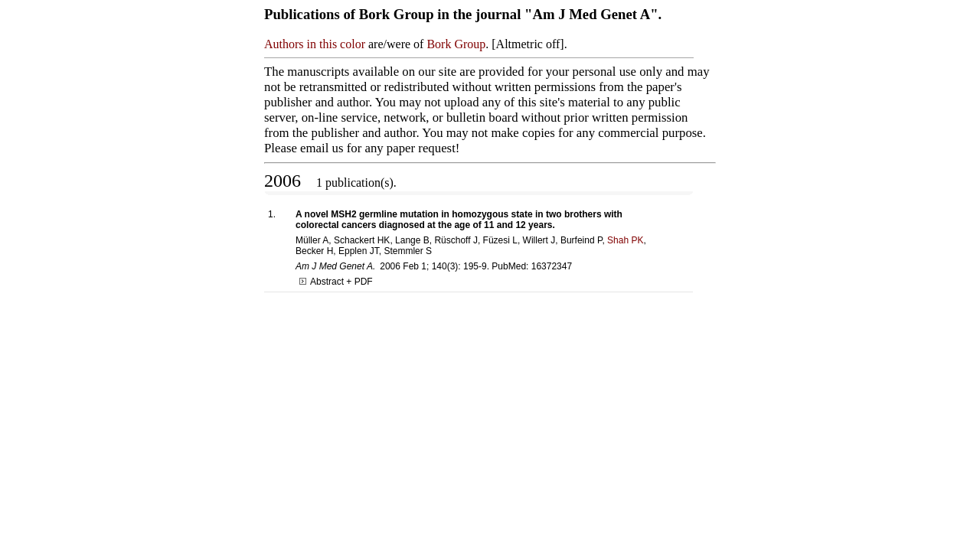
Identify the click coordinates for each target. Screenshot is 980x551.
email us (322, 148)
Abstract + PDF (336, 282)
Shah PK (625, 240)
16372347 (552, 266)
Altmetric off (528, 44)
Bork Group (456, 44)
